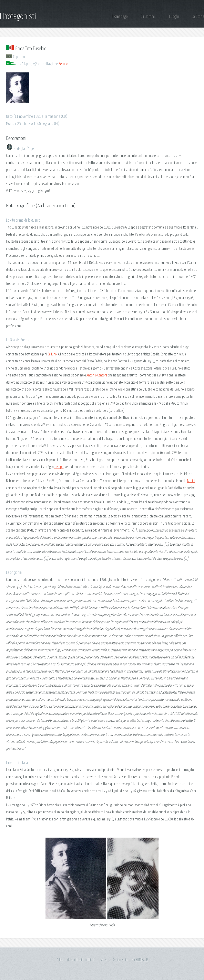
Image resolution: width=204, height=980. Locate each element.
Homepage (120, 17)
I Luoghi (173, 17)
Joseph (59, 467)
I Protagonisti (18, 17)
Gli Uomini (148, 17)
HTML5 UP (142, 960)
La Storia (198, 17)
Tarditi (191, 481)
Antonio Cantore (97, 375)
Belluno (63, 64)
